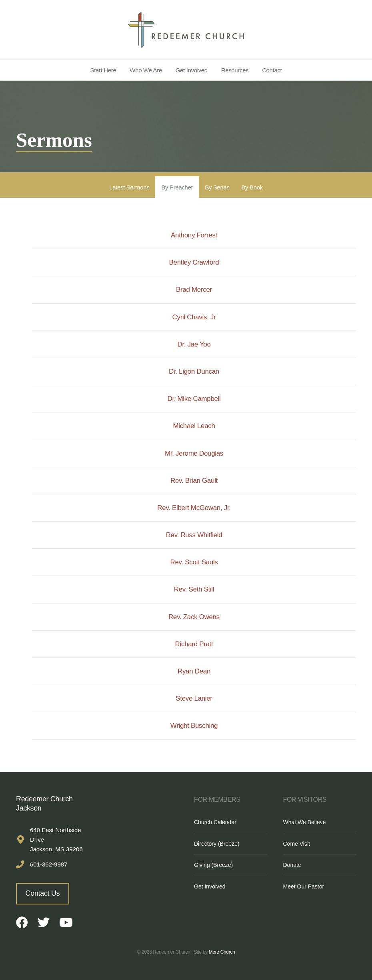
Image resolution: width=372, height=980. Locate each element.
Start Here (103, 70)
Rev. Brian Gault (194, 481)
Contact (272, 70)
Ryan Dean (194, 671)
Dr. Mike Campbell (194, 399)
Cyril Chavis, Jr (194, 317)
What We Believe (305, 822)
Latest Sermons (129, 187)
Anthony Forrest (194, 235)
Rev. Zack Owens (194, 617)
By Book (252, 187)
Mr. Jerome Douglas (194, 453)
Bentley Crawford (194, 262)
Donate (292, 865)
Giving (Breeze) (213, 865)
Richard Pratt (194, 644)
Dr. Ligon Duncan (194, 371)
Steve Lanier (194, 698)
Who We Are (146, 70)
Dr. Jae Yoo (194, 344)
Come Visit (297, 844)
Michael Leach (194, 426)
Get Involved (192, 70)
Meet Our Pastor (304, 886)
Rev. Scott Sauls (194, 562)
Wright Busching (194, 726)
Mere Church (222, 952)
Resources (235, 70)
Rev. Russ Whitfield (194, 535)
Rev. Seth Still (194, 589)
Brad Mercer (194, 290)
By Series (217, 187)
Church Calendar (215, 822)
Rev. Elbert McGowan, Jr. (194, 508)
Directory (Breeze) (217, 844)
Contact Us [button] (43, 893)
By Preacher (177, 187)
